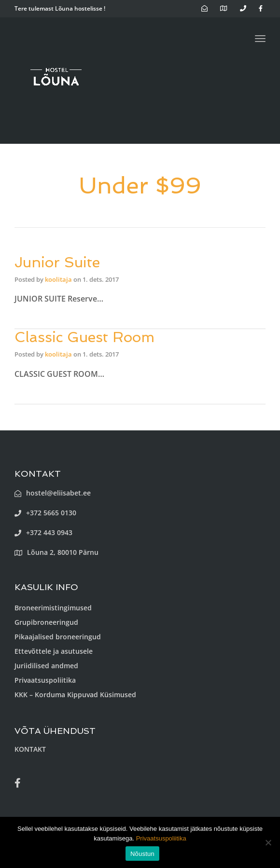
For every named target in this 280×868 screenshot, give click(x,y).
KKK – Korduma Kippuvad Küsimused (75, 695)
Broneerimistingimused (53, 608)
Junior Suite (57, 262)
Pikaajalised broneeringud (58, 637)
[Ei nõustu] (268, 842)
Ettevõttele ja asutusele (54, 651)
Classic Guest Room (84, 337)
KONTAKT (30, 749)
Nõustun (142, 854)
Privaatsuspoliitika (45, 680)
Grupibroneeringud (46, 622)
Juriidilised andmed (46, 666)
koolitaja (58, 279)
